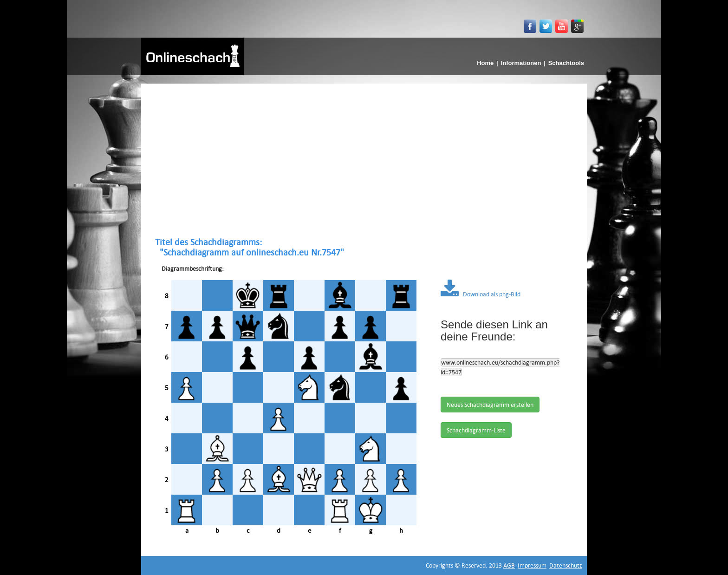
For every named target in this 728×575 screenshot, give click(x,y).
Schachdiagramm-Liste (476, 430)
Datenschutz (566, 565)
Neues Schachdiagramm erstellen (490, 405)
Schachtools (566, 63)
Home (485, 63)
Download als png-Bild (481, 294)
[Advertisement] (364, 160)
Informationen (521, 63)
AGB (509, 565)
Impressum (532, 565)
